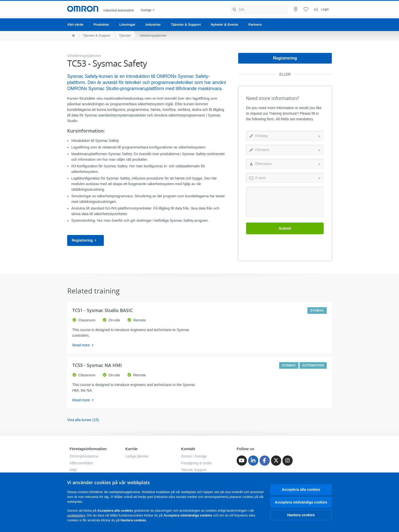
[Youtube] (242, 461)
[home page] (72, 35)
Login (325, 9)
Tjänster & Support (186, 25)
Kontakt (188, 449)
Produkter (101, 25)
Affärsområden (81, 463)
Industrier (153, 25)
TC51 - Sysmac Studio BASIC (103, 310)
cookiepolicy (76, 515)
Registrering (85, 240)
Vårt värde (75, 25)
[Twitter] (276, 461)
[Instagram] (288, 461)
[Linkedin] (253, 461)
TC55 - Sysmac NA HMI (97, 365)
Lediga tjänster (137, 456)
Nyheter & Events (225, 25)
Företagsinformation (88, 449)
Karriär (131, 449)
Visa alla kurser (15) (83, 420)
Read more (84, 345)
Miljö (73, 470)
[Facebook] (265, 461)
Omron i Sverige (194, 456)
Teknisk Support (194, 470)
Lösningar (127, 25)
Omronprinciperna (84, 456)
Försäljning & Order (196, 463)
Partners (255, 25)
